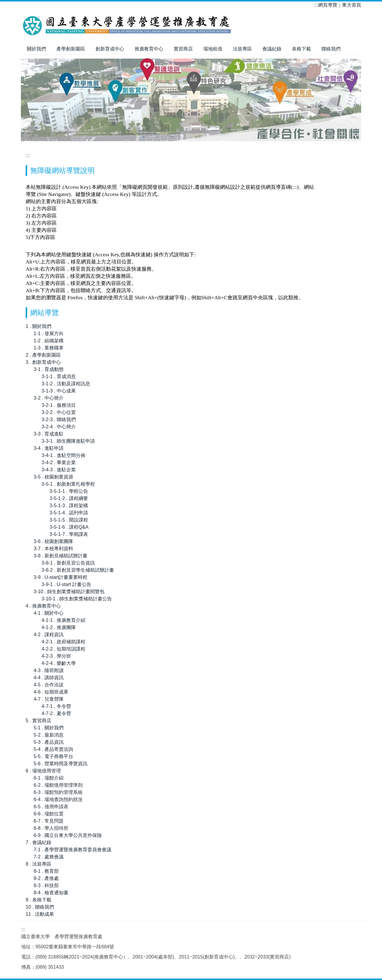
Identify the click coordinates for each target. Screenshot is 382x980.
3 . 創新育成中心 (43, 362)
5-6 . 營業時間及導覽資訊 (61, 764)
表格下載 (301, 49)
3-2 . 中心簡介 (49, 398)
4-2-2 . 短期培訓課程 (63, 649)
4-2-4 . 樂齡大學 (59, 663)
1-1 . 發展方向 (49, 333)
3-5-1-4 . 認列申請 (69, 513)
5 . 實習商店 (38, 721)
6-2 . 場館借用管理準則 (58, 785)
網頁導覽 (328, 5)
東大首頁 (352, 5)
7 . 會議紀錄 (38, 842)
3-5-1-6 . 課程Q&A (69, 527)
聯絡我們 (331, 49)
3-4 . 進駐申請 (49, 448)
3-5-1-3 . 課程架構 (69, 506)
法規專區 (242, 49)
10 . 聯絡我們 (40, 907)
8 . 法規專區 (38, 864)
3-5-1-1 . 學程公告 (69, 491)
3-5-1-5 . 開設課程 (69, 520)
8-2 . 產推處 (46, 878)
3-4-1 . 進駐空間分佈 (63, 455)
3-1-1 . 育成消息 (59, 376)
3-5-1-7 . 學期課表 (69, 534)
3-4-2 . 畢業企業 (59, 463)
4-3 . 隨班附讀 (49, 670)
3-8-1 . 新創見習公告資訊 (68, 563)
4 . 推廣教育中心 (43, 606)
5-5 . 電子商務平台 (53, 756)
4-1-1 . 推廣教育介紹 (63, 620)
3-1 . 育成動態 (49, 369)
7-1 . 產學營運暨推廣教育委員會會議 (73, 850)
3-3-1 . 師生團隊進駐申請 (68, 441)
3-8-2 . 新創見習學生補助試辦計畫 (78, 570)
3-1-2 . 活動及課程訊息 (66, 384)
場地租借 (213, 49)
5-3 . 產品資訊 (49, 742)
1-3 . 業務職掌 (49, 348)
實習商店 (183, 49)
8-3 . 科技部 (46, 885)
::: (316, 5)
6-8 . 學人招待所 (51, 828)
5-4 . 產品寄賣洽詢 (53, 749)
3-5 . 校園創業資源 (53, 477)
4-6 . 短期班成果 (51, 692)
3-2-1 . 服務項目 (59, 405)
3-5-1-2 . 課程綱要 (69, 498)
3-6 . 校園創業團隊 (53, 541)
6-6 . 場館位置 (49, 814)
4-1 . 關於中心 (49, 613)
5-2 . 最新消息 (49, 735)
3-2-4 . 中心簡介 (59, 427)
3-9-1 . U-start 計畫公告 (66, 584)
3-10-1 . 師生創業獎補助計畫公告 (77, 599)
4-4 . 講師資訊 (49, 678)
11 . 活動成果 (40, 914)
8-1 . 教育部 (46, 871)
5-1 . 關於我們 (49, 728)
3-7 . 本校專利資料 (53, 549)
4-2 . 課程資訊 (49, 635)
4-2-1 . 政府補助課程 (63, 642)
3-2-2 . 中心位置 (59, 412)
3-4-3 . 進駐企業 (59, 470)
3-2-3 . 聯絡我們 (59, 420)
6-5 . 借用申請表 (51, 807)
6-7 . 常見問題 (49, 821)
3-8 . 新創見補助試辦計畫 (61, 556)
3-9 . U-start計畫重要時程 (61, 577)
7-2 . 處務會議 (49, 857)
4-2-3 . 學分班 (56, 656)
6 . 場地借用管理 (43, 771)
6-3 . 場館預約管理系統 (58, 792)
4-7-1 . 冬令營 (56, 706)
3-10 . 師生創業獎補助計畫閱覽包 (69, 592)
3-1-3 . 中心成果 (59, 391)
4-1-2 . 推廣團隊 (59, 627)
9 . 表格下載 (38, 900)
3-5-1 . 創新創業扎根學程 (68, 484)
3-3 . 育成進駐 (49, 434)
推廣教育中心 (149, 49)
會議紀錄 (272, 49)
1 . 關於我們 (38, 326)
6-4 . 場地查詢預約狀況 (58, 799)
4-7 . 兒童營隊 (49, 699)
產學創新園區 (71, 49)
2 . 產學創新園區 (43, 355)
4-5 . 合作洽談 (49, 685)
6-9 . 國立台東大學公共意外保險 (68, 835)
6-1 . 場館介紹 (49, 778)
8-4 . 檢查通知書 (51, 893)
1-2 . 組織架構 (49, 341)
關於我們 (36, 49)
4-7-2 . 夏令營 (56, 713)
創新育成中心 (110, 49)
